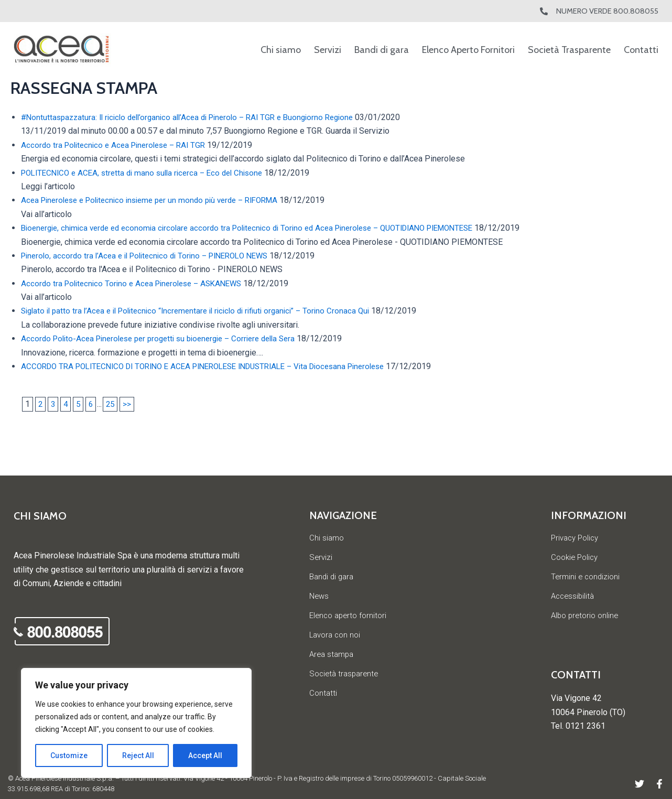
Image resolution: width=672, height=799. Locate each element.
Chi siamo (281, 50)
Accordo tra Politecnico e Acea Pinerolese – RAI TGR (118, 145)
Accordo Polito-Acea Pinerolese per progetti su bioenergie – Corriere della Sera (168, 338)
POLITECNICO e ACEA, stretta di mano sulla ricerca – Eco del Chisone (149, 173)
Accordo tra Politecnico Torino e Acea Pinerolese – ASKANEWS (138, 283)
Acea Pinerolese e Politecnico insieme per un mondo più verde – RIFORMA (159, 200)
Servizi (328, 50)
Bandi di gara (382, 50)
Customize (69, 755)
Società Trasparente (569, 50)
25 (113, 404)
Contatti (641, 50)
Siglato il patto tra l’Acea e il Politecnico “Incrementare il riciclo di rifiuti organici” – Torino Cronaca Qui (205, 311)
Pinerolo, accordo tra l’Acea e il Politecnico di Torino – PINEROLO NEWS (153, 256)
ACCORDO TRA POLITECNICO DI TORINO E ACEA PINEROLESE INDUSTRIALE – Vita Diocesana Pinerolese (218, 366)
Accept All (205, 755)
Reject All (138, 755)
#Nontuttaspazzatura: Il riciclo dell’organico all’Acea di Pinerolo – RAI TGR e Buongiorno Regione (197, 117)
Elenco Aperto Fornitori (468, 50)
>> (131, 404)
